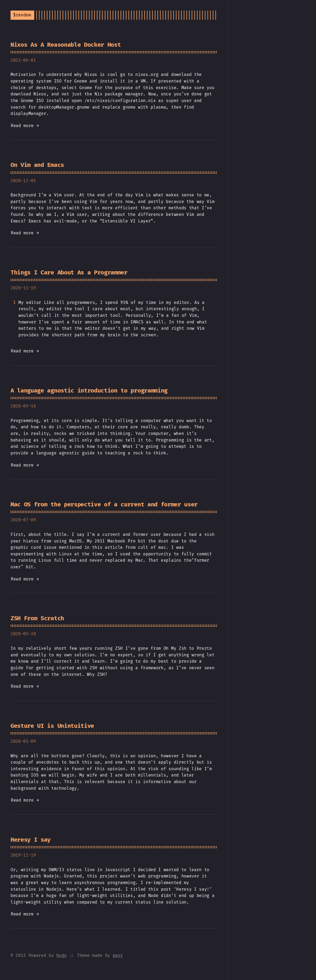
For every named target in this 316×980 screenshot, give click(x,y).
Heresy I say (31, 840)
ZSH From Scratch (37, 618)
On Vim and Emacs (37, 165)
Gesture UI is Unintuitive (52, 726)
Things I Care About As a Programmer (69, 272)
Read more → (25, 126)
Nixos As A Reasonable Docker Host (66, 45)
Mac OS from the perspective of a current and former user (104, 504)
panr (118, 955)
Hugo (61, 955)
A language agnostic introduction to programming (89, 390)
